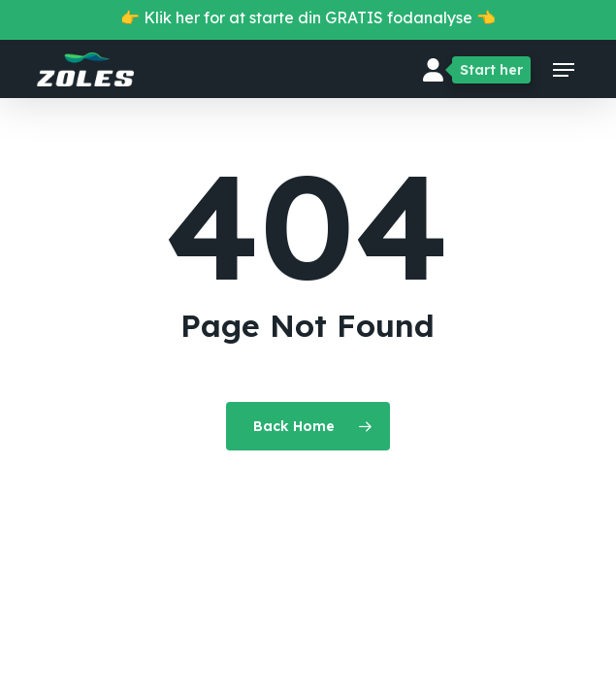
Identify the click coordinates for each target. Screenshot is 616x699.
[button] (564, 70)
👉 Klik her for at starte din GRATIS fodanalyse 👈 (308, 17)
